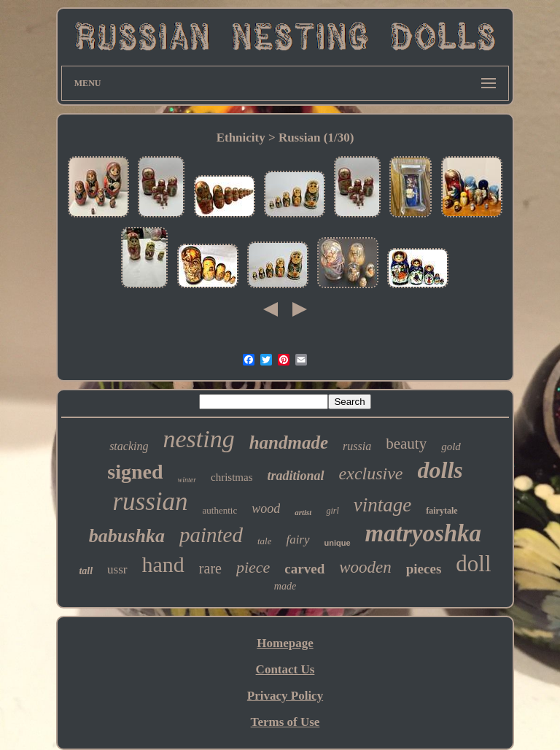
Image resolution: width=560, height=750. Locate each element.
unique (338, 543)
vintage (382, 505)
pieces (424, 569)
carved (304, 569)
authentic (220, 510)
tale (265, 541)
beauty (406, 444)
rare (210, 568)
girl (332, 511)
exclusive (371, 473)
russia (357, 446)
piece (253, 567)
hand (163, 564)
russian (150, 502)
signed (135, 472)
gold (451, 446)
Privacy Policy (285, 696)
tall (86, 571)
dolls (440, 470)
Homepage (285, 643)
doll (473, 564)
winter (187, 480)
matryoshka (424, 533)
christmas (232, 477)
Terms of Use (285, 722)
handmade (289, 442)
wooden (365, 567)
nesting (198, 439)
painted (211, 535)
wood (266, 509)
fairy (297, 540)
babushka (127, 536)
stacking (129, 446)
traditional (296, 476)
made (285, 586)
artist (303, 512)
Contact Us (285, 669)
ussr (117, 569)
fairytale (442, 511)
